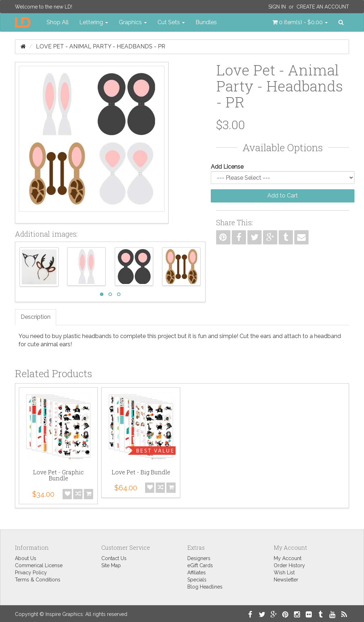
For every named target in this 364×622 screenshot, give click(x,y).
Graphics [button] (133, 22)
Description (36, 317)
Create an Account (323, 7)
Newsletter (286, 580)
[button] (300, 22)
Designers (199, 558)
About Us (26, 558)
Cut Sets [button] (171, 22)
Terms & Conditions (38, 580)
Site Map (111, 565)
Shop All (58, 22)
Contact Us (114, 558)
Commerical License (39, 565)
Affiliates (197, 573)
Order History (289, 565)
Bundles (206, 22)
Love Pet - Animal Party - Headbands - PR (101, 46)
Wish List (284, 573)
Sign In (277, 7)
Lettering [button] (94, 22)
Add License (227, 167)
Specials (197, 580)
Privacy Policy (31, 573)
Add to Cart (283, 196)
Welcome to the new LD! (44, 7)
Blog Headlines (205, 587)
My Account (288, 558)
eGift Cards (200, 565)
